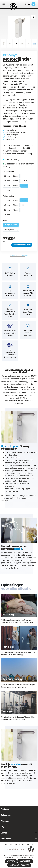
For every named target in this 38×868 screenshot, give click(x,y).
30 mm (7, 176)
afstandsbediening (17, 489)
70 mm (24, 186)
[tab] (19, 256)
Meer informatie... (29, 857)
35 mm (16, 176)
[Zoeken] (26, 4)
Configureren (25, 861)
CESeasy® (10, 55)
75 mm (7, 190)
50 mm (16, 181)
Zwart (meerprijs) (11, 230)
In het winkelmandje (22, 245)
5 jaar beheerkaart (14, 122)
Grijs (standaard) (11, 225)
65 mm (16, 186)
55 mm (24, 181)
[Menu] (4, 4)
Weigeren (11, 861)
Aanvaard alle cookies (19, 865)
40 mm (24, 176)
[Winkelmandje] (33, 4)
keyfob (15, 491)
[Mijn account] (29, 4)
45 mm (7, 181)
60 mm (7, 186)
